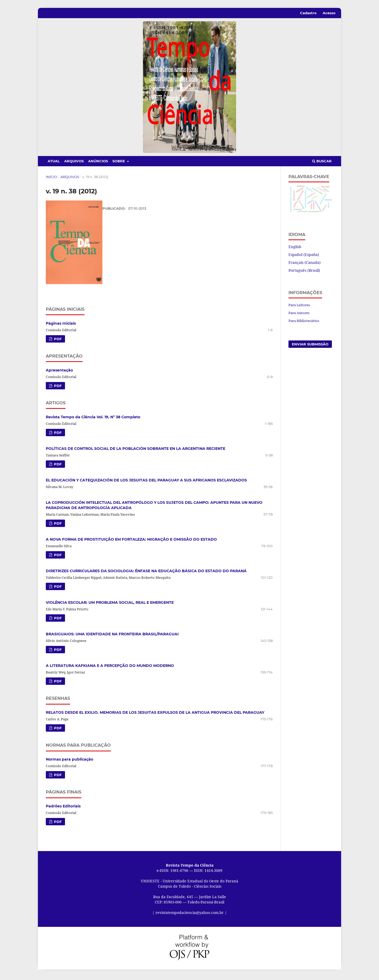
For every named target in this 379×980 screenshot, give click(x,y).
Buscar (322, 161)
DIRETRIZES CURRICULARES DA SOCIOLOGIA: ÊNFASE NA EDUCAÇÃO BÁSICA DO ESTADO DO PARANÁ (146, 574)
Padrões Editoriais (63, 809)
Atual (54, 161)
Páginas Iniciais (61, 326)
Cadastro (308, 13)
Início (51, 177)
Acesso (329, 13)
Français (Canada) (305, 262)
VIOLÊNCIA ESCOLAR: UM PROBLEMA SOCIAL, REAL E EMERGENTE (110, 605)
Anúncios (98, 161)
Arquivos (74, 161)
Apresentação (59, 373)
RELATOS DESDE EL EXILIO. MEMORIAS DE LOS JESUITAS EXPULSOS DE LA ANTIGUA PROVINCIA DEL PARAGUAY (155, 715)
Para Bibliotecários (304, 321)
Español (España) (304, 255)
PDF (57, 341)
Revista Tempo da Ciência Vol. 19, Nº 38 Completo (93, 419)
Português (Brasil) (304, 270)
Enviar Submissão (310, 344)
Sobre (119, 161)
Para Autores (299, 313)
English (295, 247)
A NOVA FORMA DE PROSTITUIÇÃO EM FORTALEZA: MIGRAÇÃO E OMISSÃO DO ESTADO (131, 542)
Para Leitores (299, 305)
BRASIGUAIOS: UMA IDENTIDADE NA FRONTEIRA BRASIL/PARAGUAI (112, 637)
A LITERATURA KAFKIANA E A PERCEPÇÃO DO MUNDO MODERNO (110, 668)
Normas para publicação (69, 762)
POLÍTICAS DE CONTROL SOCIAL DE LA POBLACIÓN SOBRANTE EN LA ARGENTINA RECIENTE (136, 451)
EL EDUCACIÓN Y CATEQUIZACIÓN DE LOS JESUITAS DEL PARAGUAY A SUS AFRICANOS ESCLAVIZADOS (146, 483)
